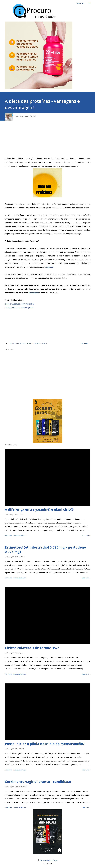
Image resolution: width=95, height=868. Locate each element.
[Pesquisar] (80, 3)
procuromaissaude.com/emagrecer (19, 308)
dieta (12, 343)
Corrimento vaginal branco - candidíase (38, 782)
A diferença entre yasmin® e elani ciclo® (39, 509)
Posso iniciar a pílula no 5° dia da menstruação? (45, 744)
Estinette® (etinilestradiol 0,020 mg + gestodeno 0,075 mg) (45, 549)
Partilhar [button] (84, 343)
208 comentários (20, 674)
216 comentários (20, 536)
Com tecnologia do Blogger (48, 860)
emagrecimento (41, 343)
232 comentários (20, 770)
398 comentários (20, 808)
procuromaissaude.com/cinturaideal (19, 304)
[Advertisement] (47, 140)
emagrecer (49, 267)
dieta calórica (20, 343)
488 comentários (20, 578)
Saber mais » (86, 536)
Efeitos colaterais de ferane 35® (32, 648)
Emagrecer (34, 293)
